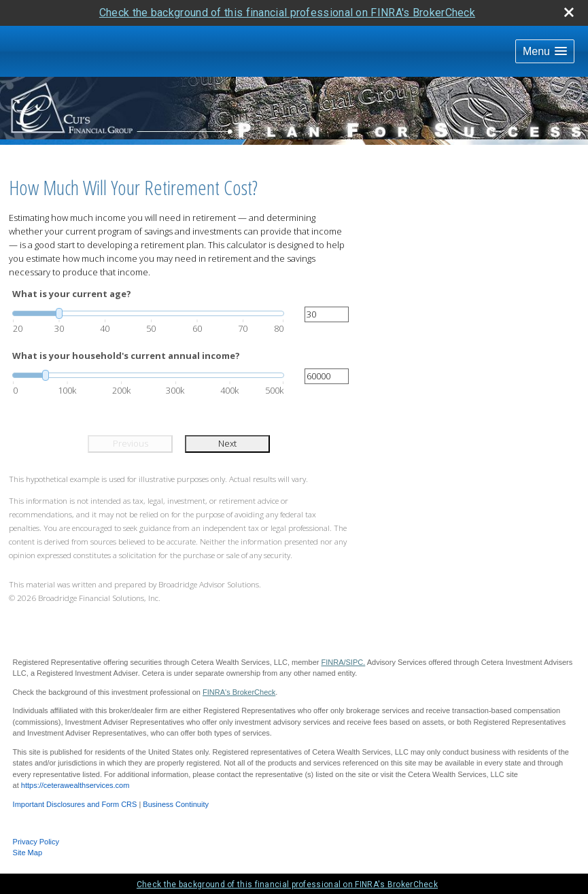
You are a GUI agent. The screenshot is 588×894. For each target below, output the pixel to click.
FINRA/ (333, 662)
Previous (131, 443)
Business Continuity (176, 804)
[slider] (148, 313)
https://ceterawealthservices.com (75, 785)
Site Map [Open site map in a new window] (28, 853)
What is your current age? (72, 294)
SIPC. (356, 662)
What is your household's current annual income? (126, 356)
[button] (545, 51)
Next (227, 443)
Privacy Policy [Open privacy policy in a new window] (36, 842)
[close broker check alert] (569, 12)
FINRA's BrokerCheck (239, 692)
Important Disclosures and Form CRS (75, 804)
